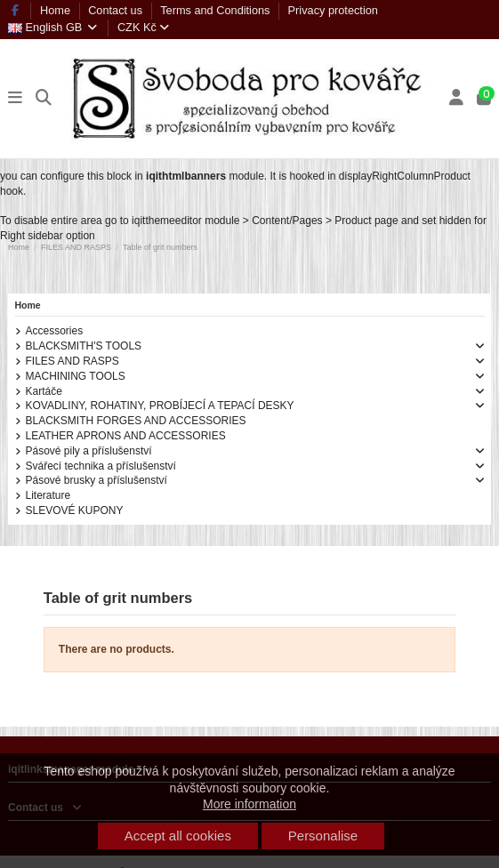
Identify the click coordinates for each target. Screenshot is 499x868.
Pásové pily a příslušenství (89, 451)
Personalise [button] (323, 836)
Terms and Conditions (217, 10)
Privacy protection (333, 10)
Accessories (55, 331)
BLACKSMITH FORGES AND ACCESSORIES (136, 421)
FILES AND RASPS (72, 361)
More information (249, 804)
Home (57, 10)
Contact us (117, 10)
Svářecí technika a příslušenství (101, 466)
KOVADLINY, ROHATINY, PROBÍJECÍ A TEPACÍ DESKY (160, 406)
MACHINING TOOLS (76, 376)
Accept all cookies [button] (178, 836)
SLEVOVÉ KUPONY (75, 510)
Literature (48, 495)
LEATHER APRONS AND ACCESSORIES (126, 436)
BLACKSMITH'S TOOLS (84, 346)
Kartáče (44, 391)
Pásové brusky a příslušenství (97, 480)
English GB (54, 27)
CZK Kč (143, 27)
